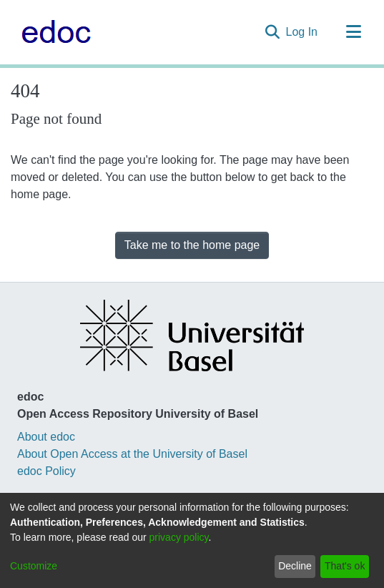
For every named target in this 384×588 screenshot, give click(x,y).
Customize (34, 566)
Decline (295, 566)
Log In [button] (302, 32)
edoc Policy (46, 471)
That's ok (345, 566)
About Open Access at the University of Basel (132, 454)
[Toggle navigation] (353, 32)
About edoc (46, 437)
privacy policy (179, 537)
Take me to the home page (192, 245)
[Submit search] (273, 32)
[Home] (53, 32)
